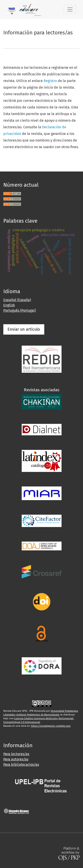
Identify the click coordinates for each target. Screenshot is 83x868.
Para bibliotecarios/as (21, 765)
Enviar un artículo (24, 329)
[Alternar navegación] (70, 9)
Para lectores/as (16, 754)
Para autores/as (16, 759)
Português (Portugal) (20, 310)
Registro (50, 81)
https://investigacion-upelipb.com (51, 726)
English (9, 305)
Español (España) (17, 300)
